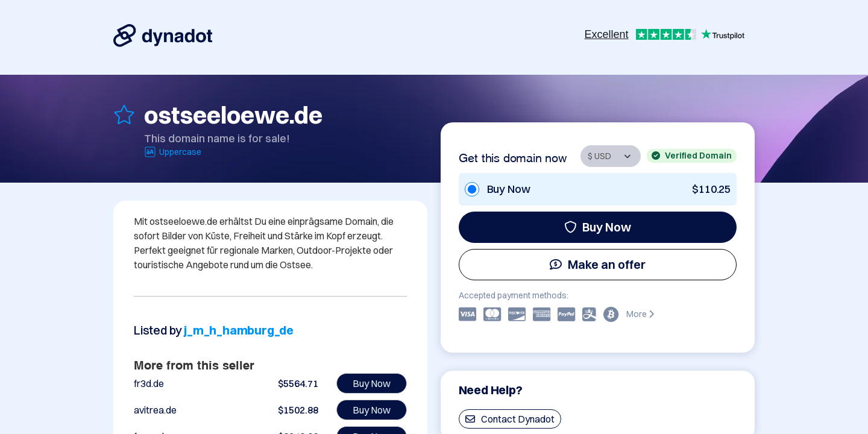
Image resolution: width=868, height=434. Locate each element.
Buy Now (598, 227)
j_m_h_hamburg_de (239, 330)
